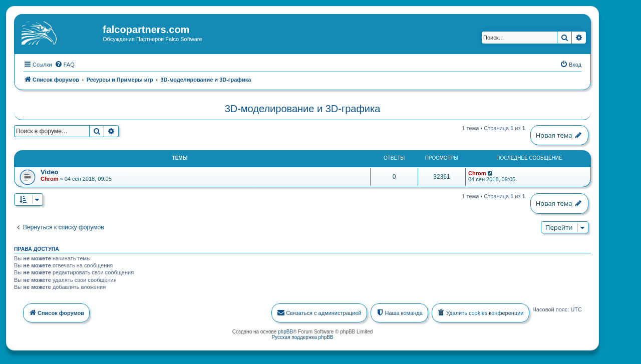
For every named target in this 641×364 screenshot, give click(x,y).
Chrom (49, 178)
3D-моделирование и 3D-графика (303, 108)
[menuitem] (65, 63)
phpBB (285, 330)
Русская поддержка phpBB (302, 336)
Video (50, 171)
